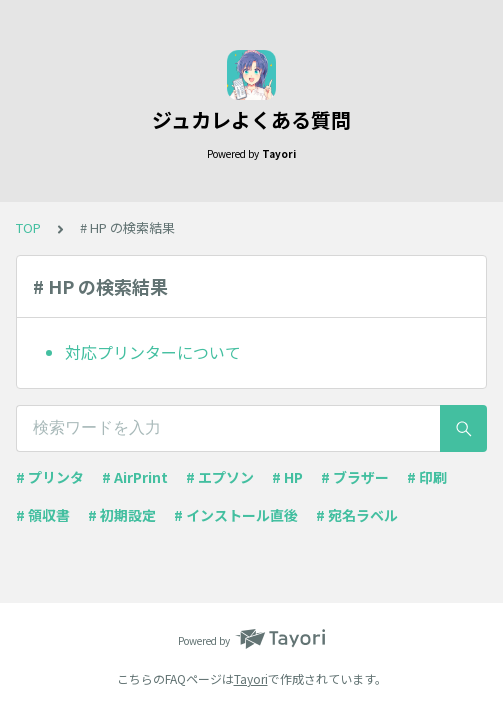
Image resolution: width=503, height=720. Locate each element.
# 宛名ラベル (357, 515)
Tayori (251, 678)
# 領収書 (43, 515)
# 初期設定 (122, 515)
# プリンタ (50, 477)
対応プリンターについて (153, 352)
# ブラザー (355, 477)
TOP (28, 227)
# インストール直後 (236, 515)
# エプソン (220, 477)
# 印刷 (427, 477)
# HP (287, 477)
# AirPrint (135, 477)
